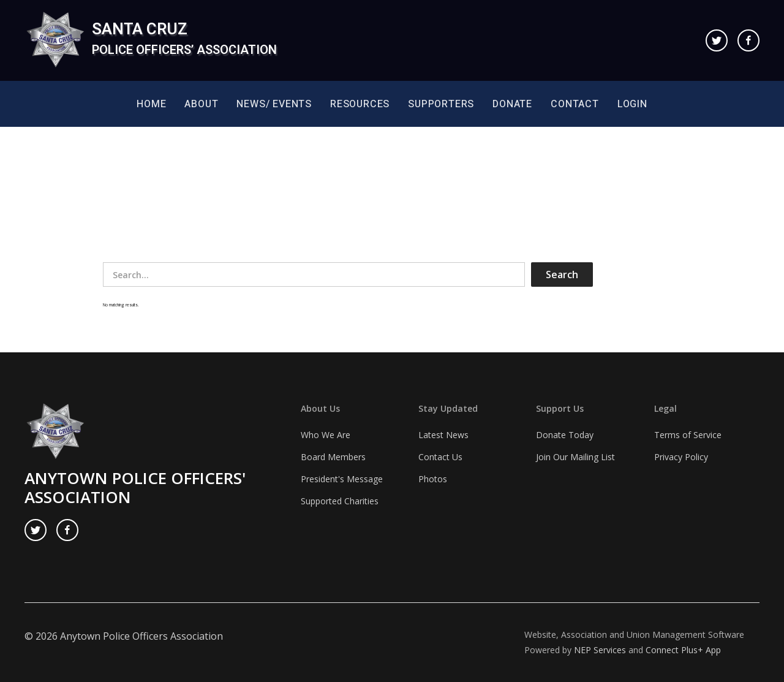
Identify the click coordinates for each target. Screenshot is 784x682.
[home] (151, 40)
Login (632, 104)
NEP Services (600, 650)
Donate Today (565, 435)
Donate (512, 104)
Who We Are (326, 435)
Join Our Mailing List (575, 457)
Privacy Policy (681, 457)
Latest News (443, 435)
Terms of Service (688, 435)
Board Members (333, 457)
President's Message (342, 479)
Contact (575, 104)
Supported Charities (340, 501)
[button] (201, 104)
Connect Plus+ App (683, 650)
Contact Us (440, 457)
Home (151, 104)
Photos (433, 479)
